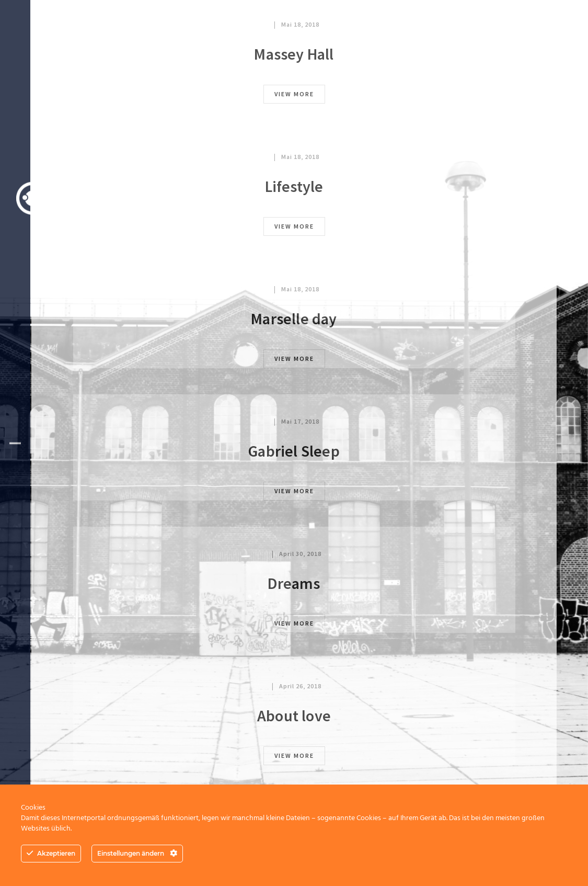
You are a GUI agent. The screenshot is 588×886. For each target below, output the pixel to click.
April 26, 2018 (300, 686)
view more (294, 94)
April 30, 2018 (300, 554)
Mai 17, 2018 (300, 421)
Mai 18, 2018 (300, 24)
